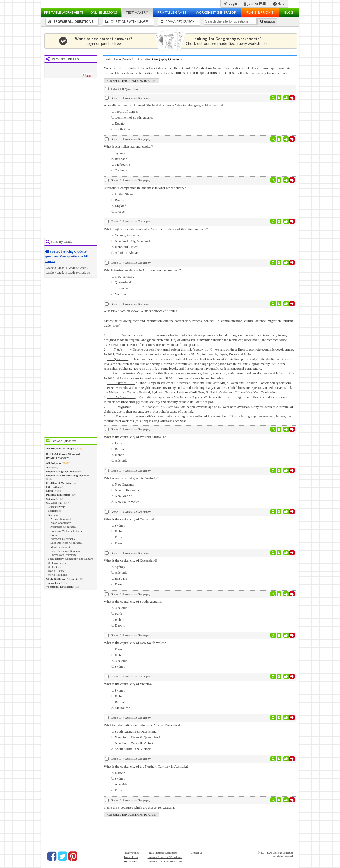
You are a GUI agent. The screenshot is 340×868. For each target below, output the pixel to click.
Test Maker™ (137, 12)
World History (56, 571)
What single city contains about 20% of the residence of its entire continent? (156, 229)
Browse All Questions (71, 22)
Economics (54, 511)
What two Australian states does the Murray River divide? (144, 725)
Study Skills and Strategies (63, 579)
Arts (49, 467)
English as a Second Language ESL (68, 475)
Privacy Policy (132, 852)
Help (279, 4)
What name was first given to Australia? (131, 478)
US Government (57, 563)
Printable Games (172, 12)
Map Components (61, 547)
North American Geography (67, 551)
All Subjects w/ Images (60, 448)
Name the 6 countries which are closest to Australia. (139, 807)
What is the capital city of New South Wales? (135, 642)
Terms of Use (131, 857)
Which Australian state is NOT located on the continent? (142, 270)
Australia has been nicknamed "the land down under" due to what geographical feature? (164, 105)
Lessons (104, 12)
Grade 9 (73, 273)
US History (54, 567)
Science (51, 499)
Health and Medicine (59, 483)
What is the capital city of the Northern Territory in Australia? (146, 766)
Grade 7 (51, 273)
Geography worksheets (248, 43)
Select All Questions (122, 89)
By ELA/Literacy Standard (63, 454)
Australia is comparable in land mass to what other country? (145, 188)
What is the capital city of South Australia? (133, 601)
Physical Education (58, 495)
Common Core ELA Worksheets (165, 857)
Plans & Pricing (260, 12)
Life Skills (52, 487)
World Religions (57, 575)
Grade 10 (84, 273)
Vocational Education (59, 587)
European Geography (63, 539)
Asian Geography (61, 523)
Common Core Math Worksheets (165, 861)
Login (230, 4)
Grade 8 (62, 273)
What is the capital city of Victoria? (128, 684)
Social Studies (55, 503)
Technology (53, 583)
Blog (289, 12)
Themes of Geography (63, 555)
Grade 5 (73, 268)
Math (50, 491)
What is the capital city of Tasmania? (129, 519)
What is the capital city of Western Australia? (135, 437)
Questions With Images (127, 22)
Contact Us (197, 852)
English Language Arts (60, 471)
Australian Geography (63, 527)
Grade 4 (62, 268)
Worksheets (64, 12)
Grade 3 (51, 268)
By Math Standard (58, 458)
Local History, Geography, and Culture (70, 559)
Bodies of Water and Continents (69, 531)
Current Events (57, 507)
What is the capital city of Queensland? (131, 560)
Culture (55, 535)
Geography (54, 515)
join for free (111, 43)
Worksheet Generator (216, 12)
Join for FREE (255, 4)
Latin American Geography (66, 543)
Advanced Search (178, 22)
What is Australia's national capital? (128, 146)
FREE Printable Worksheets (162, 852)
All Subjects (54, 463)
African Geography (62, 519)
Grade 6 (83, 268)
